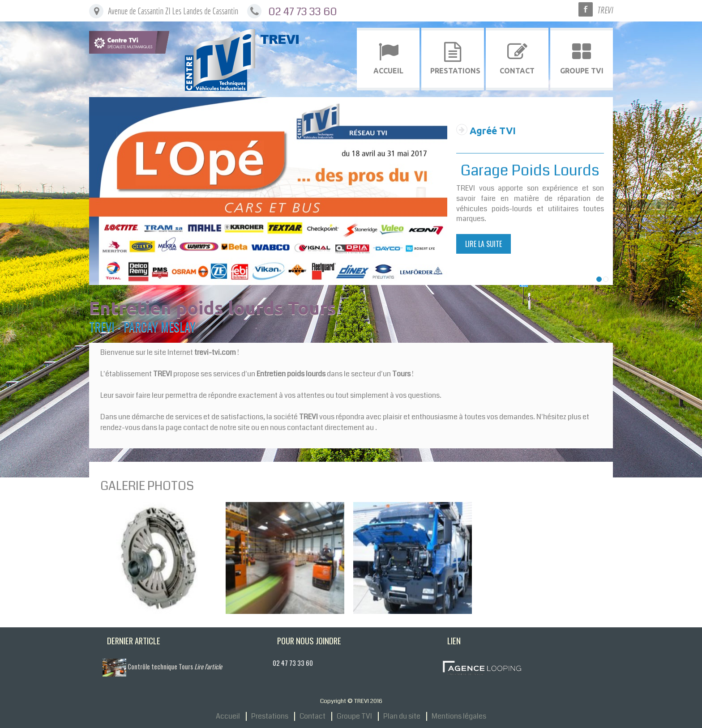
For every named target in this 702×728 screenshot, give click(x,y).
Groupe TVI (354, 716)
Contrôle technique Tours (175, 666)
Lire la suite (484, 244)
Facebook (586, 9)
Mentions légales (459, 716)
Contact (312, 716)
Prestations (270, 716)
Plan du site (402, 716)
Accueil (228, 716)
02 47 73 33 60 (303, 12)
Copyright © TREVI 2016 (351, 701)
